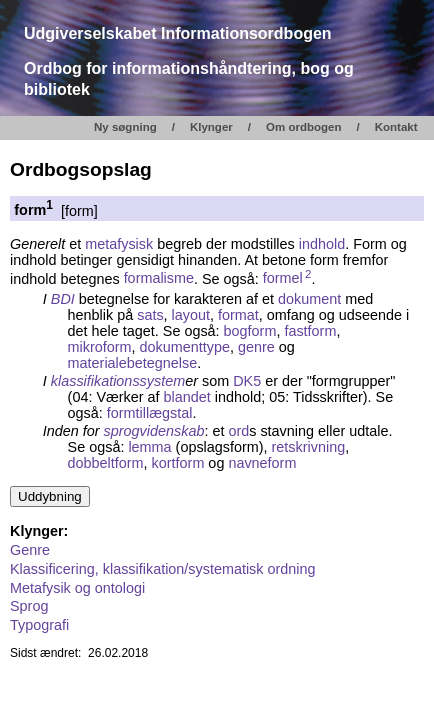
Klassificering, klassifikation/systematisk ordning (163, 569)
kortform (178, 463)
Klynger (211, 127)
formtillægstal (150, 413)
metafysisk (119, 244)
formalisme (159, 278)
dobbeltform (106, 463)
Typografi (39, 625)
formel (287, 278)
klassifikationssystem (118, 381)
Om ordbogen (304, 127)
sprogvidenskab (154, 431)
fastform (310, 331)
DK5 (247, 381)
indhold (322, 244)
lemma (149, 447)
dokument (309, 299)
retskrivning (309, 447)
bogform (250, 331)
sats (150, 315)
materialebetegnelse (133, 363)
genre (256, 347)
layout (191, 315)
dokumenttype (185, 347)
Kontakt (396, 127)
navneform (262, 463)
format (238, 315)
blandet (187, 397)
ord (238, 431)
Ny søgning (125, 127)
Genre (30, 550)
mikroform (100, 347)
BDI (63, 299)
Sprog (29, 606)
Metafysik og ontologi (77, 588)
